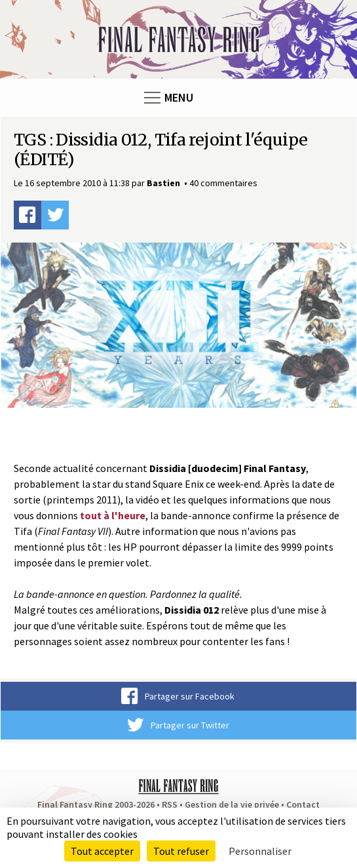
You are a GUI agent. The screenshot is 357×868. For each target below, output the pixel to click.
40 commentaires (223, 183)
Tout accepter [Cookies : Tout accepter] (102, 851)
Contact (303, 804)
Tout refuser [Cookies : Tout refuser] (181, 851)
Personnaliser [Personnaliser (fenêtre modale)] (260, 851)
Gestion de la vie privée (232, 804)
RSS (170, 804)
